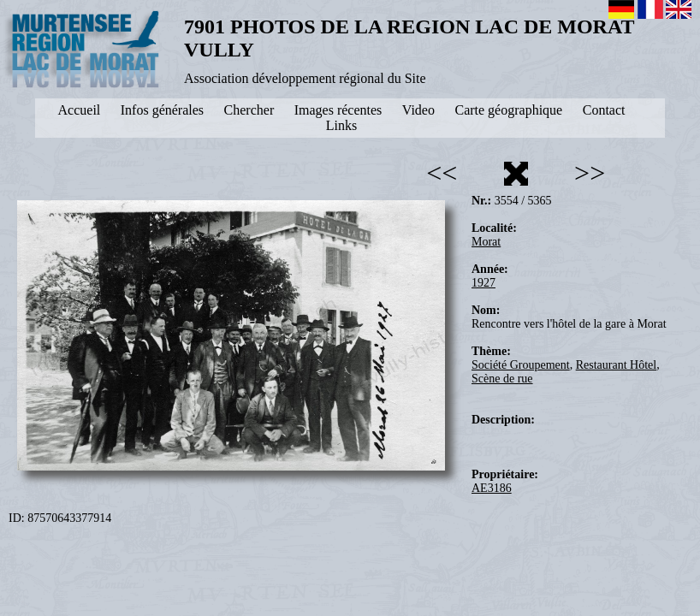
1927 (483, 283)
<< (442, 173)
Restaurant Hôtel (616, 365)
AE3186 (492, 488)
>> (590, 173)
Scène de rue (502, 379)
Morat (486, 242)
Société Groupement (521, 365)
